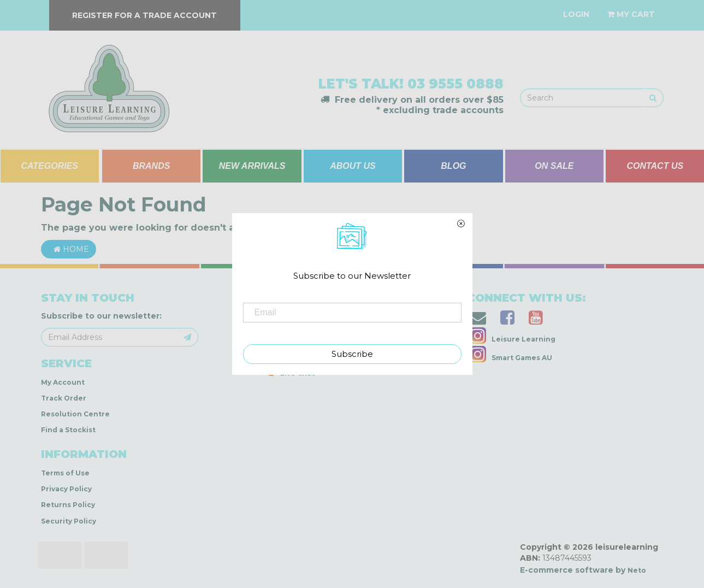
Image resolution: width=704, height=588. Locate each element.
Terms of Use (65, 473)
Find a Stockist (68, 430)
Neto (637, 570)
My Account (63, 382)
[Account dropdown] (576, 14)
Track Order (64, 398)
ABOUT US (353, 166)
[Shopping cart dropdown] (631, 14)
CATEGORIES (49, 166)
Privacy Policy (66, 489)
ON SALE (554, 166)
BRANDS (151, 166)
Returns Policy (68, 505)
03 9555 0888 (455, 84)
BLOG (453, 166)
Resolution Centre (75, 414)
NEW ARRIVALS (252, 166)
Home (69, 249)
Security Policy (69, 521)
